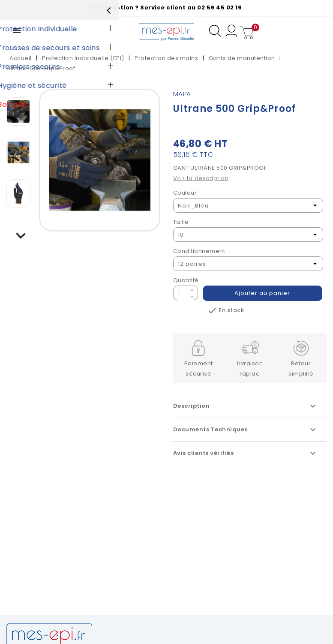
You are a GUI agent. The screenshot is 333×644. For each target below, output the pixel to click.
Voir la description (201, 178)
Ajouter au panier (263, 293)
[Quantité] (180, 293)
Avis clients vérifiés (246, 453)
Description (246, 406)
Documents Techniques (246, 430)
